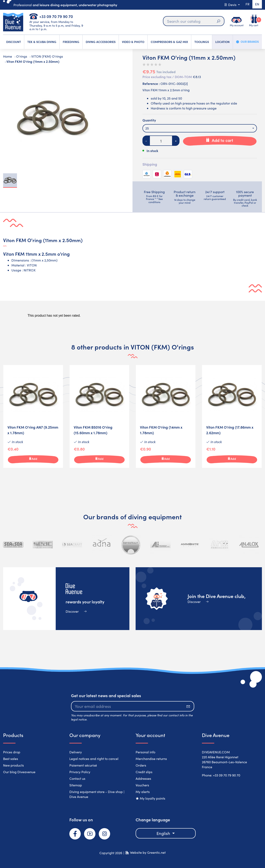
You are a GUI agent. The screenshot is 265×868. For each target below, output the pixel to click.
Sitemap (76, 785)
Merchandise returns (151, 759)
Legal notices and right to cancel (94, 759)
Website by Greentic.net (148, 852)
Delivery (76, 752)
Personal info (145, 752)
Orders (141, 765)
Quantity (149, 120)
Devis (229, 5)
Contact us (77, 778)
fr (246, 5)
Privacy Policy (80, 772)
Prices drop (12, 752)
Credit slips (144, 772)
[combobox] (200, 128)
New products (13, 765)
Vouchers (142, 785)
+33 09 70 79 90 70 (56, 16)
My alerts (143, 792)
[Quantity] (161, 141)
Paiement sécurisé (83, 765)
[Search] (193, 21)
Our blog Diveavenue (19, 772)
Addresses (143, 778)
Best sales (11, 759)
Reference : (151, 83)
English (164, 833)
